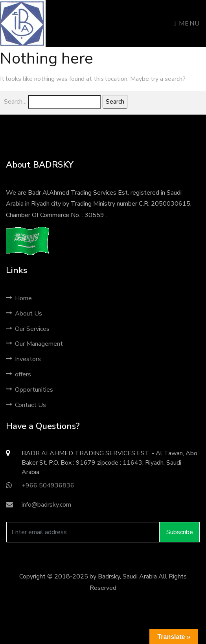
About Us (24, 314)
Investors (23, 359)
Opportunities (29, 390)
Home (19, 298)
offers (18, 374)
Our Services (28, 329)
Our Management (34, 344)
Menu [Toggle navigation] (187, 24)
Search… (15, 102)
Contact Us (26, 405)
